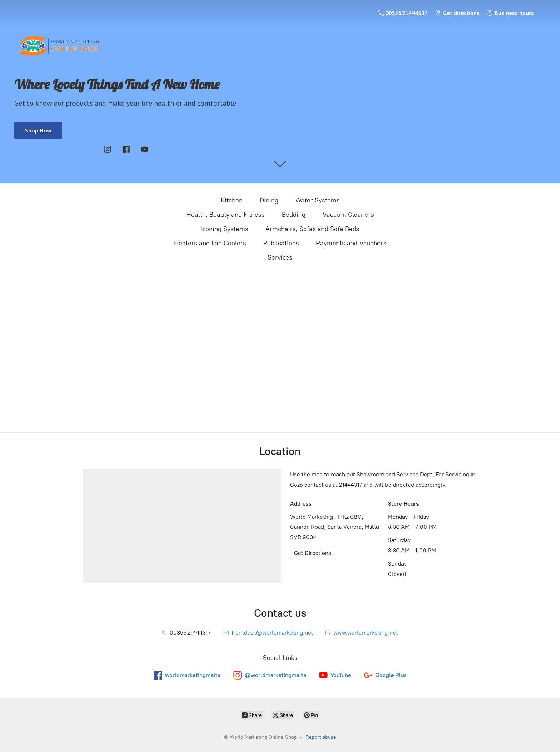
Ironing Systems (225, 229)
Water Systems (317, 200)
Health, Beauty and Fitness (226, 215)
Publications (281, 243)
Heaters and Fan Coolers (210, 243)
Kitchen (232, 200)
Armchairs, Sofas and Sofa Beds (312, 229)
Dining (269, 200)
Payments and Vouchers (351, 243)
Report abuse (321, 737)
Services (280, 257)
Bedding (294, 215)
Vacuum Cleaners (348, 215)
